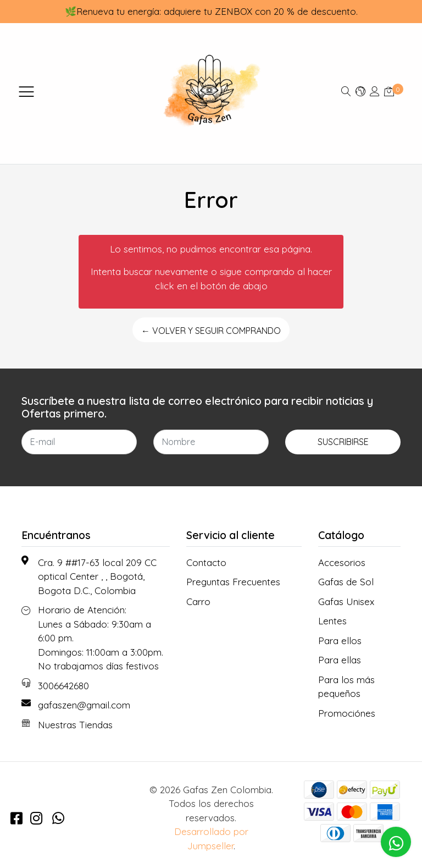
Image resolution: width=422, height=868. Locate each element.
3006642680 (63, 686)
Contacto (206, 562)
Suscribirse (343, 442)
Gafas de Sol (346, 582)
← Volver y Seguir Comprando (211, 331)
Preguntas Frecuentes (233, 582)
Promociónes (347, 713)
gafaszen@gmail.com (84, 705)
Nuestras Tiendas (75, 725)
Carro (198, 601)
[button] (360, 91)
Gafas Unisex (346, 601)
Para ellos (340, 641)
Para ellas (340, 660)
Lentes (332, 621)
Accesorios (342, 562)
